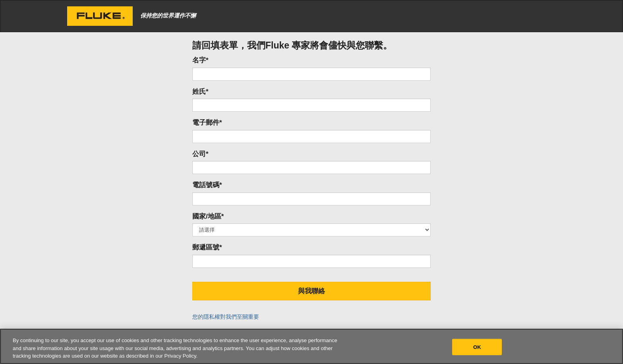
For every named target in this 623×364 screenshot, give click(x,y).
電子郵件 (207, 123)
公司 (200, 154)
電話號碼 (207, 185)
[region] (311, 346)
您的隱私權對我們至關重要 (226, 317)
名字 (200, 60)
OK (477, 347)
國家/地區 (208, 216)
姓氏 (200, 92)
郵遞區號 (207, 247)
